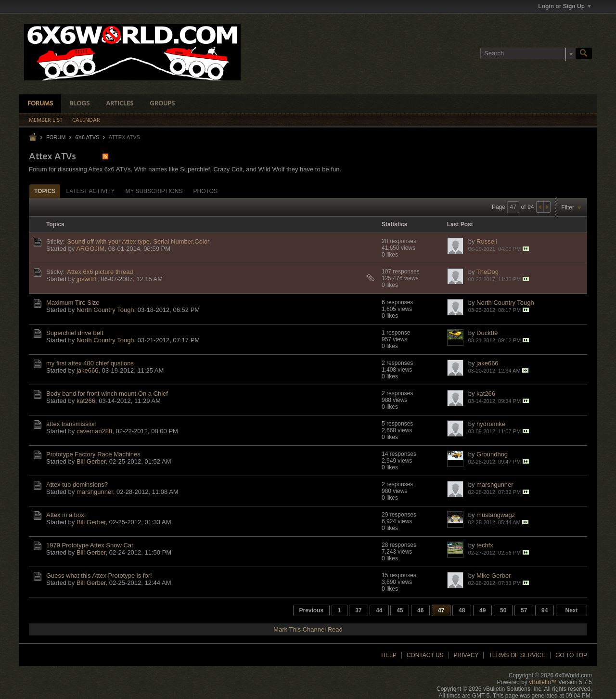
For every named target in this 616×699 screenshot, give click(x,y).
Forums (40, 104)
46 (420, 610)
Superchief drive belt (75, 333)
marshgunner (95, 492)
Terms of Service (517, 655)
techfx (485, 545)
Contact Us (425, 655)
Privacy (466, 655)
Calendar (86, 120)
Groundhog (492, 454)
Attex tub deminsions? (77, 485)
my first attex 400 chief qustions (90, 363)
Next (571, 610)
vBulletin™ (543, 682)
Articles (120, 104)
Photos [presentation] (205, 191)
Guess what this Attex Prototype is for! (99, 576)
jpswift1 (87, 279)
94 (545, 610)
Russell (487, 241)
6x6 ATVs (87, 137)
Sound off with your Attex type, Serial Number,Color (138, 241)
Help (389, 655)
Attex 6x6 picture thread (100, 272)
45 (400, 610)
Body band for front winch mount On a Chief (107, 394)
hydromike (491, 424)
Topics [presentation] (45, 191)
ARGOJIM (90, 249)
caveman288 (94, 431)
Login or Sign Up (565, 6)
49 (482, 610)
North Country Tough (105, 310)
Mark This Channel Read (308, 629)
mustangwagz (496, 515)
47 (441, 610)
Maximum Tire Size (73, 303)
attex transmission (71, 424)
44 (379, 610)
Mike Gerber (494, 576)
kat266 (86, 401)
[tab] (45, 191)
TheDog (488, 272)
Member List (46, 120)
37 (358, 610)
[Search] (528, 53)
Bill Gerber (91, 461)
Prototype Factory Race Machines (93, 454)
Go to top (571, 655)
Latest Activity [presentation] (90, 191)
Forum (56, 137)
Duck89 (487, 333)
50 (503, 610)
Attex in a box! (66, 515)
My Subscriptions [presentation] (154, 191)
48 (462, 610)
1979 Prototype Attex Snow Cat (90, 545)
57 (524, 610)
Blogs (79, 104)
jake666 (88, 370)
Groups (162, 104)
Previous (312, 610)
